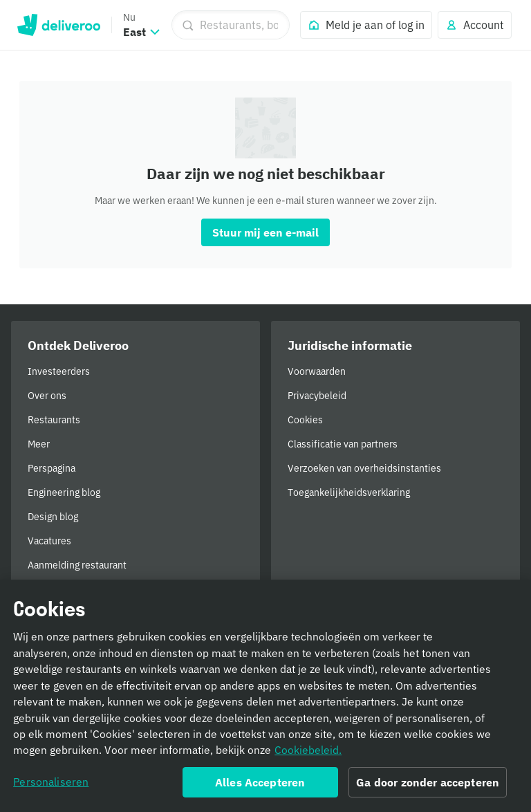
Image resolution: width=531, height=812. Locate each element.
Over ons (47, 396)
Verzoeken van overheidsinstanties (364, 468)
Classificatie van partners (343, 444)
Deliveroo (58, 25)
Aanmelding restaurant (77, 565)
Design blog (53, 517)
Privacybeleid (317, 396)
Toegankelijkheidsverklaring (349, 492)
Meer (39, 444)
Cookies (305, 420)
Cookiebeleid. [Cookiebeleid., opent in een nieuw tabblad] (308, 756)
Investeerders (59, 371)
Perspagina (52, 468)
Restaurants (54, 420)
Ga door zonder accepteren (428, 788)
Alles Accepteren (260, 788)
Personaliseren (51, 788)
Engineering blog (64, 492)
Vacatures (49, 541)
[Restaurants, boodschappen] (231, 25)
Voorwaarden (317, 371)
